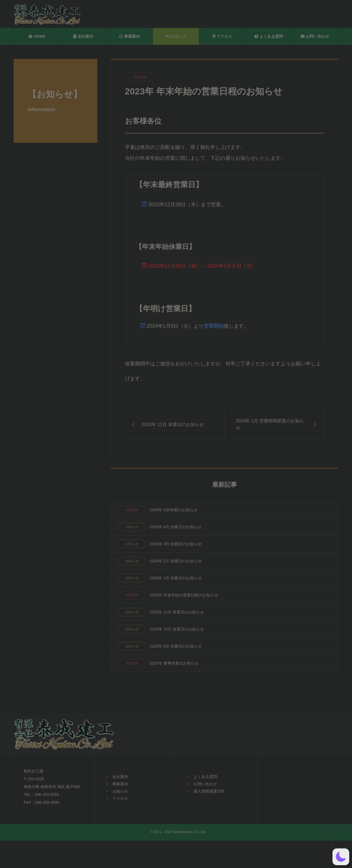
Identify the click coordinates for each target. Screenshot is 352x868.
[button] (341, 857)
